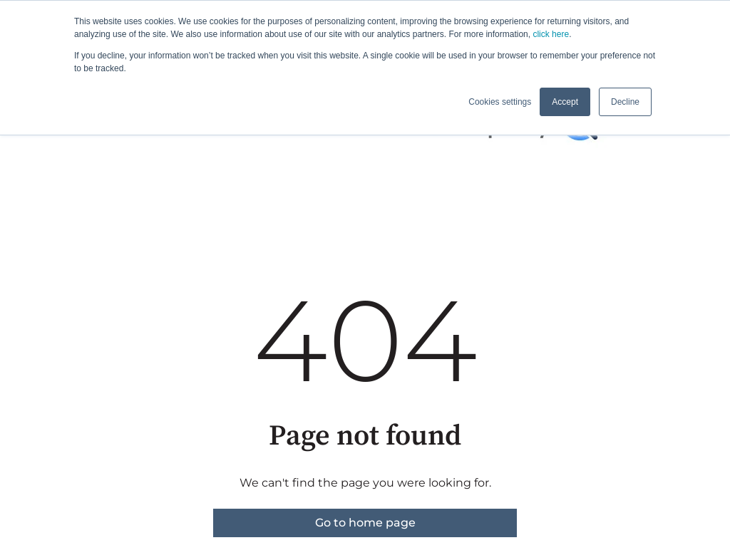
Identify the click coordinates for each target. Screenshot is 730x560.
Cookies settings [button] (500, 102)
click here (551, 34)
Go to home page (365, 523)
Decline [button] (625, 102)
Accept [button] (565, 102)
